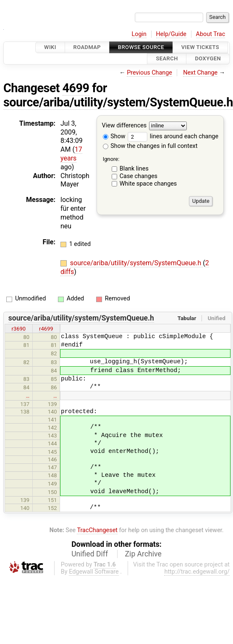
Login (139, 34)
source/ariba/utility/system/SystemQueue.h (118, 102)
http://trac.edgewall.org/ (197, 572)
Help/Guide (171, 34)
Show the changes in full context (150, 146)
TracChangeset (97, 530)
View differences (124, 125)
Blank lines (134, 169)
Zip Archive (143, 554)
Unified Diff (90, 554)
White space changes (148, 184)
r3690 (19, 329)
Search (167, 59)
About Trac (211, 34)
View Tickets (200, 47)
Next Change (200, 73)
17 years (71, 154)
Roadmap (87, 47)
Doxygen (208, 59)
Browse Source (141, 47)
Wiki (50, 47)
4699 (76, 88)
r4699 (46, 329)
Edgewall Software (94, 572)
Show (114, 136)
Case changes (139, 176)
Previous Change (149, 73)
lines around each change (173, 136)
